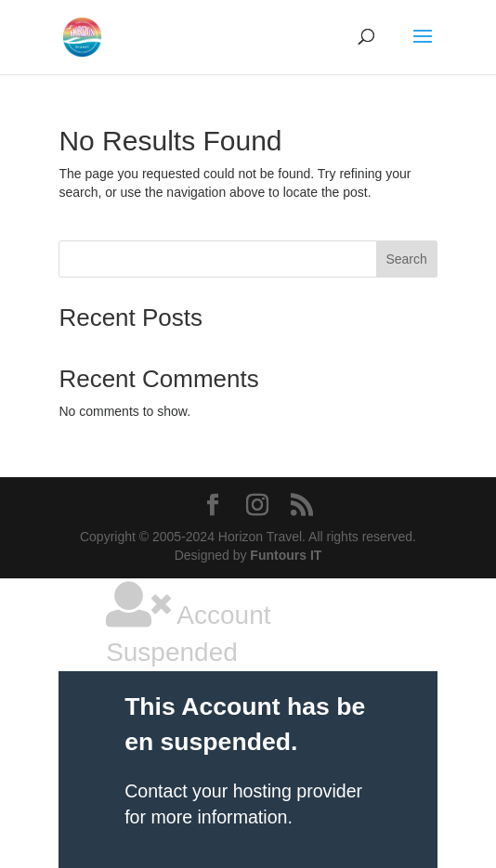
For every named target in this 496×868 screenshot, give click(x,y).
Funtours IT (286, 555)
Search (406, 259)
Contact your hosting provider (243, 791)
